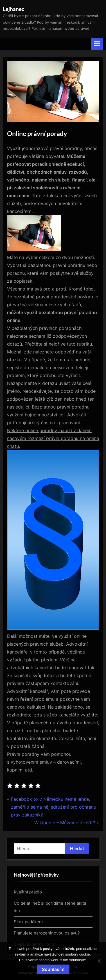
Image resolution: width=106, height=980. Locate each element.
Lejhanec (13, 9)
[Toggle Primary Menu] (97, 44)
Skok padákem (28, 922)
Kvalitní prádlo (28, 892)
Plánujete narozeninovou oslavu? (47, 933)
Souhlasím (53, 969)
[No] (99, 961)
